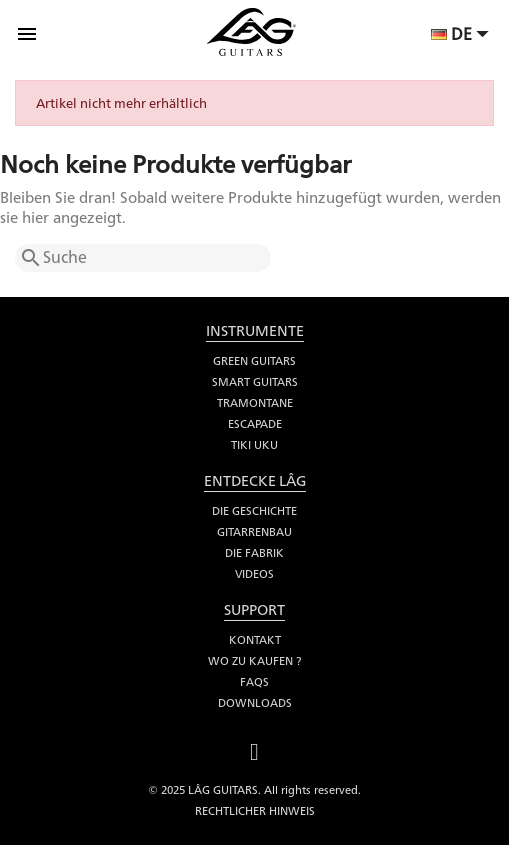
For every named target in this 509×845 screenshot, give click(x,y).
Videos (254, 574)
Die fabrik (254, 553)
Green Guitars (254, 361)
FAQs (254, 682)
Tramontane (255, 403)
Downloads (255, 703)
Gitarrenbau (254, 532)
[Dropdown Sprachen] (462, 36)
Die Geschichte (254, 511)
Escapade (255, 424)
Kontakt (255, 640)
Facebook (255, 749)
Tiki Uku (254, 445)
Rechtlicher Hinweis (255, 811)
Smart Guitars (255, 382)
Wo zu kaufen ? (254, 661)
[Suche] (143, 258)
